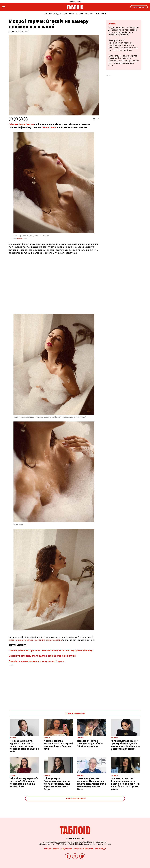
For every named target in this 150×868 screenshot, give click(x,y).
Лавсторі (79, 14)
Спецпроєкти (101, 14)
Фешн (65, 14)
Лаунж (112, 24)
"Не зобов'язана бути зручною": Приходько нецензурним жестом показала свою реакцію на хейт (24, 746)
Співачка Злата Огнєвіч (22, 124)
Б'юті (71, 14)
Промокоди (100, 849)
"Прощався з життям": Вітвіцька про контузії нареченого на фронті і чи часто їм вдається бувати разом (125, 784)
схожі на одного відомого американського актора (35, 640)
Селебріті (48, 14)
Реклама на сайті (51, 849)
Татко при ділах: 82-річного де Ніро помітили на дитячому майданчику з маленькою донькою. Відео (92, 784)
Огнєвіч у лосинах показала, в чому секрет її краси (36, 661)
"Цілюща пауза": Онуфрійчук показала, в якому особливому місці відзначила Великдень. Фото (57, 784)
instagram (20, 238)
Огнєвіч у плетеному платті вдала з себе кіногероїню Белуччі (42, 656)
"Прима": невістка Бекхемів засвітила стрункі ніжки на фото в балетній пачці (58, 745)
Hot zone (89, 14)
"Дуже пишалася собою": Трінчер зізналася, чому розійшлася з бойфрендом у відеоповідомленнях (125, 745)
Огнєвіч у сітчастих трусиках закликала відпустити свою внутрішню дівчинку (51, 651)
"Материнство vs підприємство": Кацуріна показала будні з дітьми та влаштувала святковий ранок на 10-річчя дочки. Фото (123, 45)
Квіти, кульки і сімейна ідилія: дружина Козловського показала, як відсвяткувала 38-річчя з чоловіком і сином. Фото (124, 61)
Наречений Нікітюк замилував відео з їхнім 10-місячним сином (90, 744)
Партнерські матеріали (84, 849)
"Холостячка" (49, 127)
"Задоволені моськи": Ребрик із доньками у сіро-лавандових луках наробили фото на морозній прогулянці (124, 31)
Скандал (57, 14)
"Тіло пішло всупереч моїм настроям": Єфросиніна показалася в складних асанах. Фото (24, 782)
